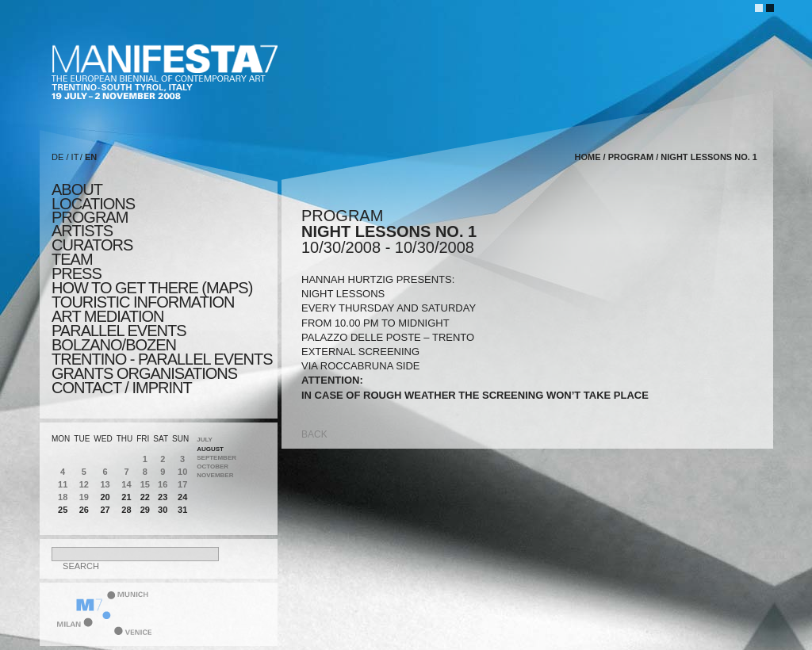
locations (93, 204)
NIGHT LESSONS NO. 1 (709, 157)
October (213, 466)
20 (105, 497)
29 (145, 510)
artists (82, 231)
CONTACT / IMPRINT (122, 388)
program (90, 217)
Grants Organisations (144, 373)
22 (145, 497)
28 (126, 510)
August (210, 449)
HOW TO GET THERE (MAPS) (152, 288)
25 (63, 510)
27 (105, 510)
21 (126, 497)
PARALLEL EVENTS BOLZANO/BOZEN (119, 338)
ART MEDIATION (107, 316)
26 (84, 510)
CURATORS (92, 245)
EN (91, 157)
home (588, 157)
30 (163, 510)
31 (182, 510)
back (314, 434)
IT (75, 157)
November (215, 475)
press (77, 273)
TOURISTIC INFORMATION (143, 302)
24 (182, 497)
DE (57, 157)
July (205, 440)
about (77, 189)
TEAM (72, 259)
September (216, 458)
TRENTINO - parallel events (162, 359)
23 (163, 497)
